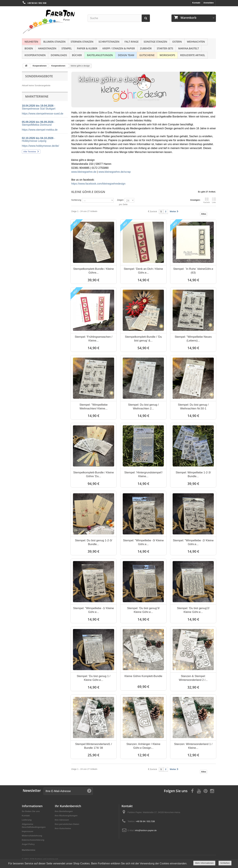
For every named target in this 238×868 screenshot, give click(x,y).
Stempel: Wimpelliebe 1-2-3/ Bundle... (193, 474)
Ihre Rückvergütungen (66, 816)
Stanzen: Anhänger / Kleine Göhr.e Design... (143, 746)
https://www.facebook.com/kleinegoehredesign (98, 184)
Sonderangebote (39, 76)
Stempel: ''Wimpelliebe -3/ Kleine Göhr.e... (143, 542)
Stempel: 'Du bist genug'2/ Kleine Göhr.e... (193, 610)
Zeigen (120, 200)
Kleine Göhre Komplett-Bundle (143, 676)
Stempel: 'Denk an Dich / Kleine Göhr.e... (143, 271)
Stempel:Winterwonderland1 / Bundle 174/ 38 (93, 746)
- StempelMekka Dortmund (39, 123)
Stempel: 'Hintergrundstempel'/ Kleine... (143, 474)
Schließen (225, 863)
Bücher (77, 55)
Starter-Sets (165, 48)
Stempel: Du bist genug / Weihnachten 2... (143, 407)
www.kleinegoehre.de (84, 172)
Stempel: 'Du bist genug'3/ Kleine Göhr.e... (143, 610)
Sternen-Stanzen (82, 42)
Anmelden (209, 3)
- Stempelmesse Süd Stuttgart (39, 107)
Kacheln (207, 200)
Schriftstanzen (109, 42)
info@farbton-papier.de (146, 830)
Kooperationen (35, 55)
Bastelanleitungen (100, 55)
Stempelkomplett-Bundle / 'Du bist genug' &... (143, 339)
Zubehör (146, 48)
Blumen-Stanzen (54, 42)
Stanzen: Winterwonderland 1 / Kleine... (193, 746)
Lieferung (27, 820)
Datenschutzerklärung (33, 840)
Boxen (29, 48)
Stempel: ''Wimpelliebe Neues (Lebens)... (193, 339)
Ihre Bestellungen (64, 811)
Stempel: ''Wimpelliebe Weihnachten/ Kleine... (93, 407)
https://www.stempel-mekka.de (40, 130)
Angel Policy (28, 844)
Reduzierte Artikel (193, 55)
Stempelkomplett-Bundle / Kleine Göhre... (94, 271)
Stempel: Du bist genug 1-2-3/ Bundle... (94, 542)
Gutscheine (147, 55)
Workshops (167, 55)
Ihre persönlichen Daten (67, 824)
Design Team (126, 55)
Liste (214, 200)
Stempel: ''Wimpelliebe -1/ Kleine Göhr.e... (93, 610)
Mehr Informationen (204, 863)
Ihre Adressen (62, 820)
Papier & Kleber (87, 48)
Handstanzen (47, 48)
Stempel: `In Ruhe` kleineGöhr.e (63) (193, 271)
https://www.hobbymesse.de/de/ (41, 146)
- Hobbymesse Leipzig (39, 140)
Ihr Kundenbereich (68, 806)
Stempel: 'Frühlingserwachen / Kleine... (94, 339)
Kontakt (196, 3)
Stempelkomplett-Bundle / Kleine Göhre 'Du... (94, 474)
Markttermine (29, 850)
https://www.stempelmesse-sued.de (43, 114)
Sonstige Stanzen (155, 42)
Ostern (177, 42)
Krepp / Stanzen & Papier (119, 48)
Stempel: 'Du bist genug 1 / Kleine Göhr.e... (94, 678)
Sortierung (76, 200)
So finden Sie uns (31, 811)
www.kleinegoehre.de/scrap (115, 172)
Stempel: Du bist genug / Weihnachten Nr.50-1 (193, 407)
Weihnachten (196, 42)
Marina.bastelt (189, 48)
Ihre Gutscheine (63, 828)
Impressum (28, 831)
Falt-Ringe (132, 42)
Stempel (67, 48)
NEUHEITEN (31, 42)
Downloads (59, 55)
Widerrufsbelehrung (32, 836)
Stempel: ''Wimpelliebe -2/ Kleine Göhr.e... (193, 542)
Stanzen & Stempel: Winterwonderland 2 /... (193, 678)
